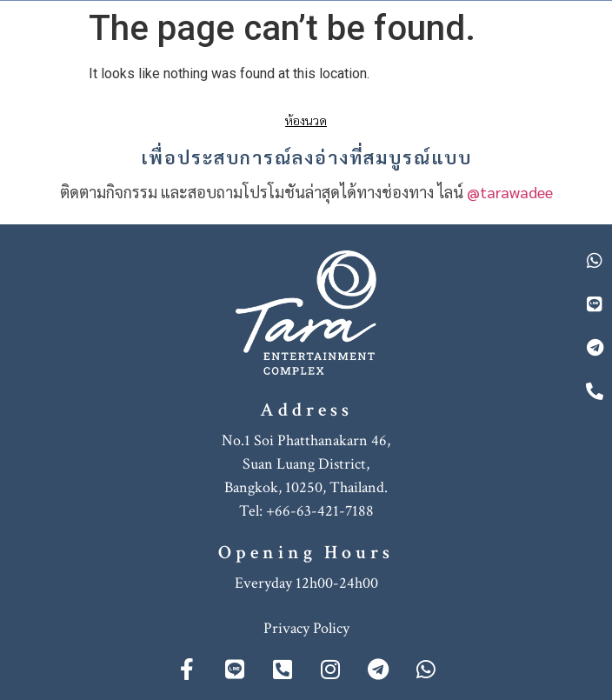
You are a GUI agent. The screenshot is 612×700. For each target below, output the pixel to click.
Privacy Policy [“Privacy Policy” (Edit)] (306, 628)
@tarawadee (510, 192)
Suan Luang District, (306, 464)
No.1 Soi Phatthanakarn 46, (306, 440)
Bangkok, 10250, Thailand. (306, 487)
